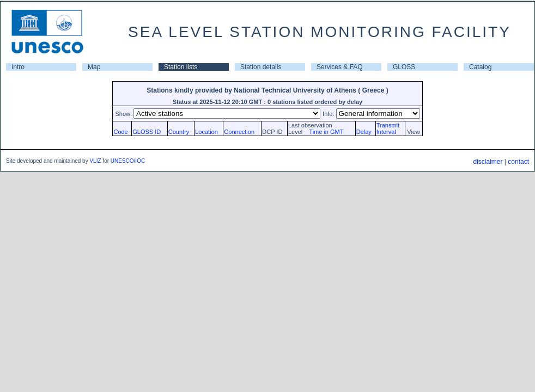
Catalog (480, 67)
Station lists (181, 67)
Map (94, 67)
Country (179, 132)
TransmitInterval (388, 128)
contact (518, 162)
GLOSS (404, 67)
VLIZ (95, 161)
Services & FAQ (340, 67)
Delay (364, 132)
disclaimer (488, 162)
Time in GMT (324, 132)
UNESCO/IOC (128, 161)
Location (206, 132)
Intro (18, 67)
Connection (239, 132)
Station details (261, 67)
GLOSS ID (147, 132)
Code (120, 132)
